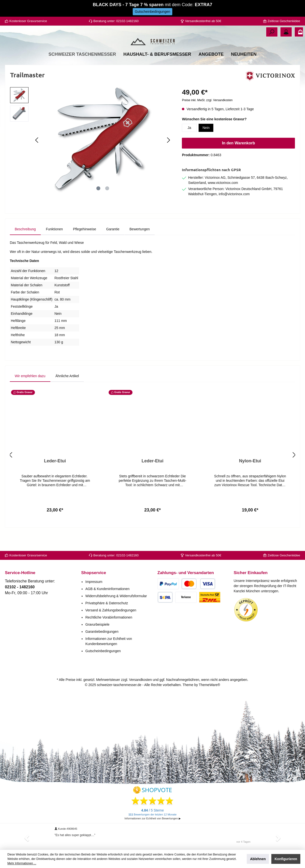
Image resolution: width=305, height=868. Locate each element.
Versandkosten (140, 680)
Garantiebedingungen (102, 632)
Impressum (94, 582)
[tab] (25, 247)
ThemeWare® (210, 685)
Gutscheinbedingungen (103, 651)
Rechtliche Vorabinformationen (109, 617)
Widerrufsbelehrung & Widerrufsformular (116, 596)
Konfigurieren (286, 859)
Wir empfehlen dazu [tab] (30, 394)
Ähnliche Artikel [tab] (67, 394)
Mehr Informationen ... (22, 863)
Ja (189, 146)
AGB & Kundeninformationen (107, 589)
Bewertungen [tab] (140, 247)
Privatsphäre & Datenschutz (107, 603)
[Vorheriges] (37, 158)
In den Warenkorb (239, 161)
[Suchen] (272, 32)
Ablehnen (258, 859)
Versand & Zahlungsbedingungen (111, 610)
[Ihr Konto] (286, 32)
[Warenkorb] (299, 32)
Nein (206, 146)
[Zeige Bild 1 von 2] (98, 207)
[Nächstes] (168, 158)
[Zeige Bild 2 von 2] (107, 207)
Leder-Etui (55, 479)
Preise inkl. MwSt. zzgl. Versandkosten (207, 118)
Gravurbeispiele (97, 624)
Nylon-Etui (250, 479)
